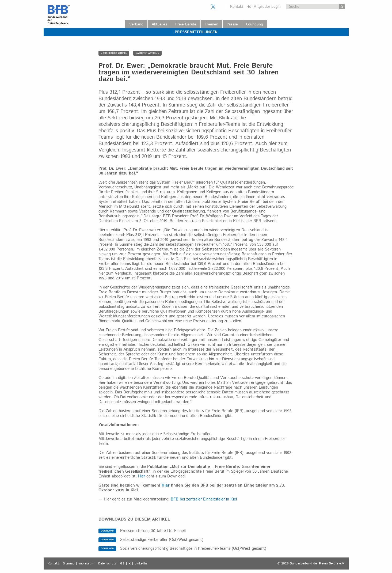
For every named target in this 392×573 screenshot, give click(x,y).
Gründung (255, 24)
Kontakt (237, 7)
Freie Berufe (186, 24)
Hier (142, 476)
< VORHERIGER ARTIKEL (114, 53)
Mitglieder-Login (267, 7)
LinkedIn (141, 564)
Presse (232, 24)
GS (122, 564)
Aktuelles (159, 24)
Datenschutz (107, 564)
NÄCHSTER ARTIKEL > (147, 53)
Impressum (86, 564)
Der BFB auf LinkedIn (220, 7)
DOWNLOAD (107, 531)
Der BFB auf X (213, 7)
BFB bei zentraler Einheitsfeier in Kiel (204, 499)
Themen (212, 24)
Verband (136, 24)
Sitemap (69, 564)
